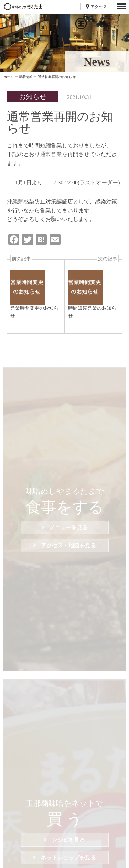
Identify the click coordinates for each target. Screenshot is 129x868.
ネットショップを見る (65, 857)
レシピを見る (65, 840)
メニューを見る (65, 527)
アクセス (96, 7)
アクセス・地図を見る (65, 545)
